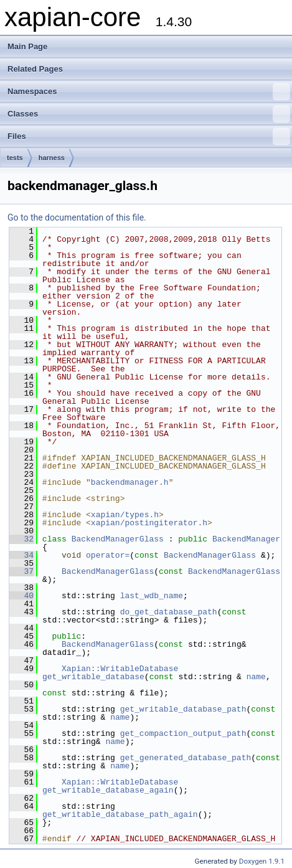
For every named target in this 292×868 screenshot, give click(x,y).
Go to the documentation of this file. (77, 217)
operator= (108, 555)
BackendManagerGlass (118, 539)
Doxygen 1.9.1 (262, 861)
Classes (149, 114)
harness (52, 158)
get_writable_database (93, 677)
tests (15, 158)
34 (21, 555)
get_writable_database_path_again (120, 814)
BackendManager (246, 539)
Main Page (27, 46)
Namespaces (149, 92)
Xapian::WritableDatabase (120, 669)
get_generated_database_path (186, 758)
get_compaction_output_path (183, 733)
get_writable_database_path (183, 709)
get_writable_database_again (108, 790)
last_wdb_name (152, 596)
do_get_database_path (169, 612)
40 (21, 596)
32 (21, 539)
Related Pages (35, 69)
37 (21, 571)
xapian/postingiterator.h (149, 523)
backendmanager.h (130, 482)
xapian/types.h (125, 515)
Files (149, 136)
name (256, 677)
